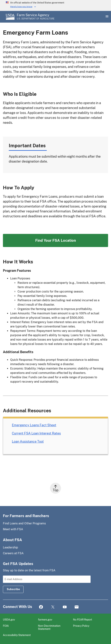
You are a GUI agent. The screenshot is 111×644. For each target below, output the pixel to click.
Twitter (53, 607)
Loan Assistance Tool (28, 441)
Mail (77, 607)
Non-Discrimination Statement (49, 627)
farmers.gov (45, 620)
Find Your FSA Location (56, 240)
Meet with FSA (13, 529)
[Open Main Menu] (107, 17)
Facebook (41, 607)
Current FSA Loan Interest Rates (36, 433)
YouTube (65, 607)
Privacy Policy (81, 626)
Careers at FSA (13, 553)
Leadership (10, 547)
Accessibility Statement (17, 635)
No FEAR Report (83, 620)
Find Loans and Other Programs (24, 523)
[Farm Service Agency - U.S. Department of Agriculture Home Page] (36, 17)
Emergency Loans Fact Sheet (34, 425)
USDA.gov (9, 620)
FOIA (6, 626)
